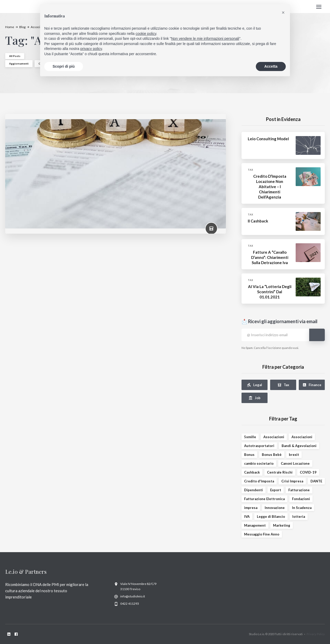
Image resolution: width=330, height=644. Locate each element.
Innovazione (275, 508)
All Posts (15, 56)
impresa (251, 508)
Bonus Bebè (272, 455)
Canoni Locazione (295, 463)
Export (276, 490)
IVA (247, 517)
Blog (22, 27)
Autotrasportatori (259, 446)
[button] (319, 7)
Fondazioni (301, 499)
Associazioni (274, 437)
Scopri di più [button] (64, 66)
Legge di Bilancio (271, 517)
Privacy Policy (316, 634)
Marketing (282, 525)
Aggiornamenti (19, 63)
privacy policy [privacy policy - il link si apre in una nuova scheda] (91, 49)
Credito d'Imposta (259, 481)
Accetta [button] (271, 66)
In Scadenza (302, 508)
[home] (23, 7)
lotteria (299, 517)
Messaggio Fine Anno (262, 534)
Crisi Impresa (292, 481)
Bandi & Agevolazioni (299, 446)
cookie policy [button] (146, 34)
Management (255, 525)
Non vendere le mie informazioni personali (205, 39)
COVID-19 (308, 472)
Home (10, 27)
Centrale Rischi (280, 472)
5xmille (250, 437)
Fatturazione (299, 490)
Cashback (252, 472)
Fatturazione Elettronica (264, 499)
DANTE (316, 481)
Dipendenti (253, 490)
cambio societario (259, 463)
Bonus (249, 455)
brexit (294, 455)
